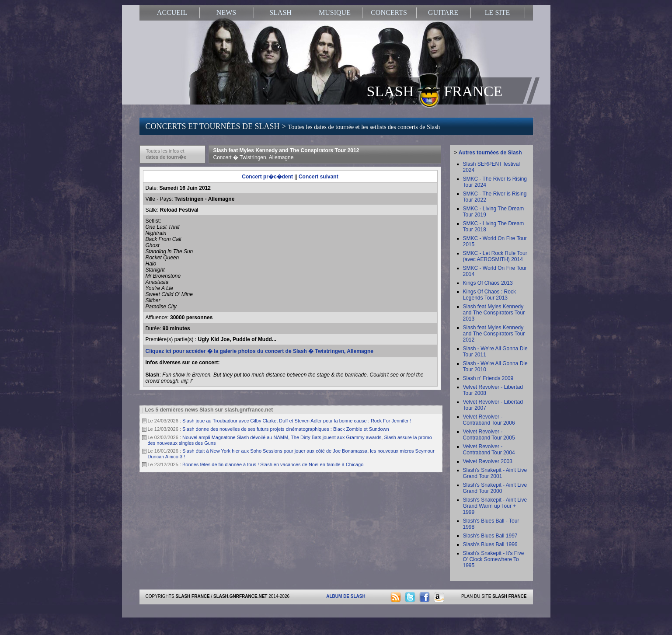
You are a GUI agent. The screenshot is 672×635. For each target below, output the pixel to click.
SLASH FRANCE (435, 91)
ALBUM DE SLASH (346, 596)
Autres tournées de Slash (490, 153)
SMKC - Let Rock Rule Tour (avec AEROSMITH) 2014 (495, 256)
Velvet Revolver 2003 (488, 461)
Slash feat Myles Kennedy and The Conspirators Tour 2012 (286, 154)
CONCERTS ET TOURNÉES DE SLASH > (293, 126)
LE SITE (497, 12)
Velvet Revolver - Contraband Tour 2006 (489, 420)
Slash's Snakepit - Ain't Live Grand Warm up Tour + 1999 (495, 506)
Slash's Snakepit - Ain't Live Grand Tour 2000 (495, 488)
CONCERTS (389, 12)
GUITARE (443, 12)
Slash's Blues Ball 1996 (490, 544)
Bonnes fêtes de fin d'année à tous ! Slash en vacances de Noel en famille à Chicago (273, 464)
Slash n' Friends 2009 (488, 378)
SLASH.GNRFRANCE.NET (240, 596)
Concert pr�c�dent (267, 177)
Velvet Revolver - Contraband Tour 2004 (489, 450)
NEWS (226, 12)
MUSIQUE (335, 12)
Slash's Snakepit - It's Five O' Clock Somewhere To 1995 (494, 559)
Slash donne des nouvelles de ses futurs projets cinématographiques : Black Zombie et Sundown (286, 429)
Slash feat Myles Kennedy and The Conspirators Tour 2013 (494, 313)
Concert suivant (319, 177)
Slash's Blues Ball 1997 (490, 536)
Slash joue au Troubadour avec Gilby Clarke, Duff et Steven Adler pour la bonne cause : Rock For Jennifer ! (297, 421)
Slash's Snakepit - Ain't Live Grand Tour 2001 (495, 473)
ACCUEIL (172, 12)
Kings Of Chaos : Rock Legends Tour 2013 (489, 295)
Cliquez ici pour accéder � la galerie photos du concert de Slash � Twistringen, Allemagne (259, 351)
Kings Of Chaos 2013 (488, 283)
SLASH (280, 12)
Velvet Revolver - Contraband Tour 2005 (489, 435)
